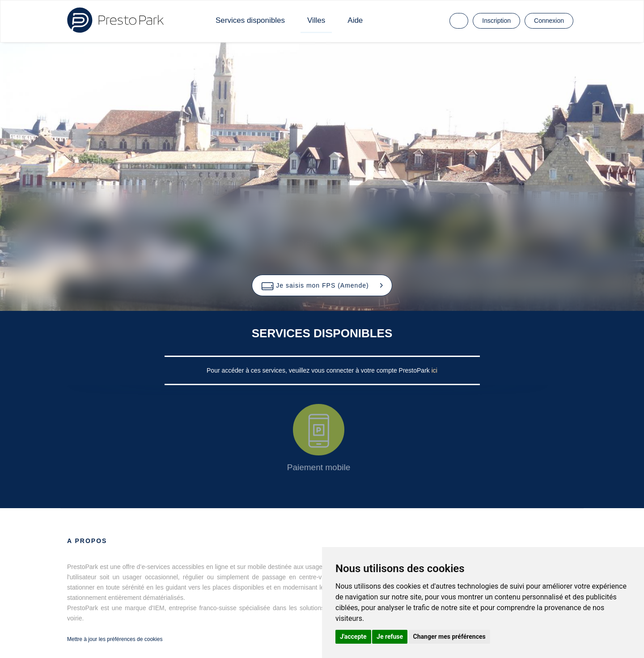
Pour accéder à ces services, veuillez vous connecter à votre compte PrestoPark (319, 370)
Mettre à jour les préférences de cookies (115, 639)
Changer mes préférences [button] (449, 637)
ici (434, 370)
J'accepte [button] (353, 637)
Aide (355, 20)
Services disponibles (250, 20)
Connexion (549, 21)
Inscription (496, 21)
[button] (322, 285)
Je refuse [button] (390, 637)
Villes (316, 20)
